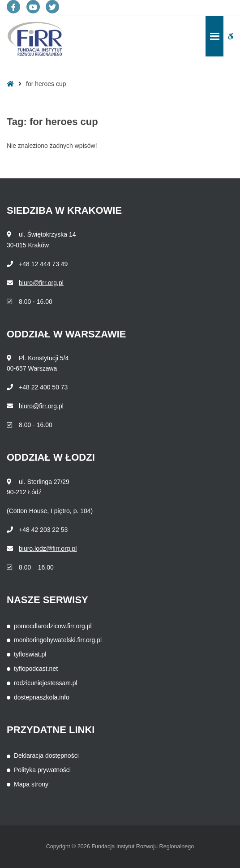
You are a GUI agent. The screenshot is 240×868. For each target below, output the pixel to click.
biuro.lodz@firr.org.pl (48, 548)
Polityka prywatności (42, 770)
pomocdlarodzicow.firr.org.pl (53, 626)
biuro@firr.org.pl (41, 283)
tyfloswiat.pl (30, 654)
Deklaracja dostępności (46, 756)
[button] (231, 36)
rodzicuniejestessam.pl (46, 683)
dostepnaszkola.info (42, 697)
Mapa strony (31, 784)
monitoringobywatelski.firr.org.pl (58, 640)
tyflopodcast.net (36, 669)
